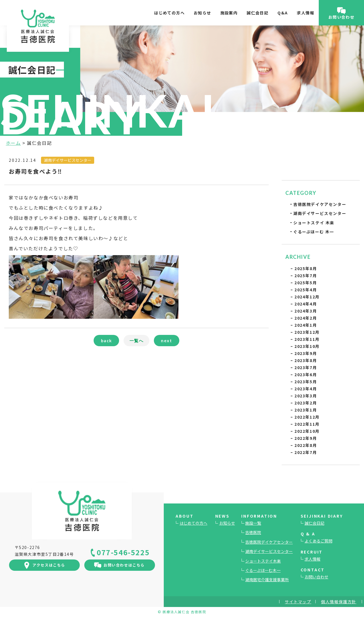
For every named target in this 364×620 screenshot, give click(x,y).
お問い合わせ (316, 577)
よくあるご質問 (318, 541)
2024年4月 (306, 304)
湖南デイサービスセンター (320, 213)
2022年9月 (306, 438)
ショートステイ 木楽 (314, 223)
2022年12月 (307, 417)
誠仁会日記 (258, 13)
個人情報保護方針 (339, 602)
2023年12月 (307, 332)
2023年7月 (306, 367)
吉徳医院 (253, 532)
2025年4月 (306, 290)
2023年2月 (306, 403)
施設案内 (229, 13)
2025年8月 (306, 268)
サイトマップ (298, 602)
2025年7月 (306, 275)
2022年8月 (306, 445)
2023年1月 (306, 410)
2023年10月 (307, 346)
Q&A (283, 13)
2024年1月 (306, 325)
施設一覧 (253, 523)
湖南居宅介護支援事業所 (267, 580)
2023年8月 (306, 360)
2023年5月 (306, 382)
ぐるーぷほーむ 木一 (314, 232)
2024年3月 (306, 311)
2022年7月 (306, 452)
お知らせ (203, 13)
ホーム (13, 143)
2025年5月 (306, 283)
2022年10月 (307, 431)
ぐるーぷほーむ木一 (263, 570)
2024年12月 (307, 297)
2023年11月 (307, 339)
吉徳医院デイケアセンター (320, 204)
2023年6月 (306, 374)
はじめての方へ (169, 13)
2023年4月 (306, 389)
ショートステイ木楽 (263, 561)
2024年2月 (306, 318)
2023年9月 (306, 353)
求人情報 (305, 13)
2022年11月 (307, 424)
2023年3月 (306, 396)
